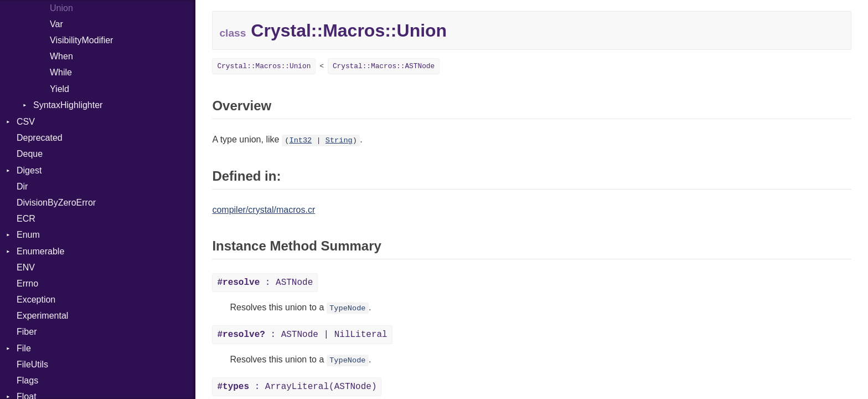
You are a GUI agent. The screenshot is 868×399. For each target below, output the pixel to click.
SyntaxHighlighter (68, 105)
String (339, 140)
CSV (26, 122)
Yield (60, 89)
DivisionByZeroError (56, 203)
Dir (22, 186)
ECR (26, 219)
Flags (27, 380)
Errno (27, 283)
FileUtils (32, 364)
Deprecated (40, 138)
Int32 (300, 140)
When (61, 56)
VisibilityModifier (81, 40)
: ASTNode (265, 283)
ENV (26, 267)
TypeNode (347, 308)
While (61, 72)
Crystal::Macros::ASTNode (384, 66)
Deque (30, 154)
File (24, 348)
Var (56, 24)
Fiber (27, 332)
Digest (29, 170)
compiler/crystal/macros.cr (263, 210)
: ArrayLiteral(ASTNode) (297, 387)
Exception (36, 300)
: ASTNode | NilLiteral (302, 335)
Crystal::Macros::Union (264, 66)
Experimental (42, 316)
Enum (28, 235)
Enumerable (40, 251)
